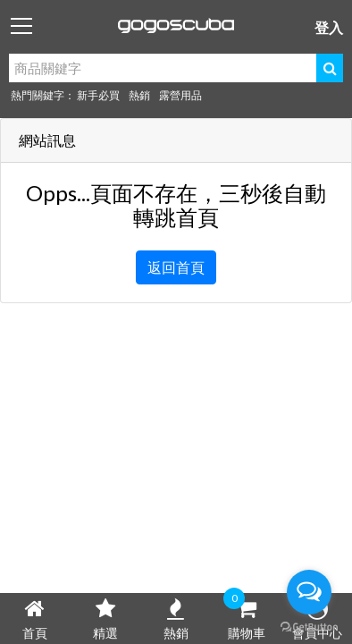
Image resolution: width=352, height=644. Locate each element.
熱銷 (139, 95)
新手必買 (98, 95)
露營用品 (180, 95)
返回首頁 (176, 267)
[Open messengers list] (309, 592)
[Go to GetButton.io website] (309, 626)
